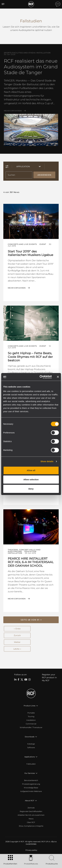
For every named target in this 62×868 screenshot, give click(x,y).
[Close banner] (58, 377)
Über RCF (31, 822)
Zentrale (31, 808)
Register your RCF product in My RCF (49, 677)
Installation (31, 720)
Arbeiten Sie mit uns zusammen (31, 815)
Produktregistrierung (31, 784)
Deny (31, 489)
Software (31, 747)
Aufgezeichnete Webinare (31, 791)
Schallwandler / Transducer (31, 727)
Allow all (31, 470)
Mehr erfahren (13, 111)
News (31, 819)
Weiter (17, 642)
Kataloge (31, 744)
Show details (47, 461)
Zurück (17, 635)
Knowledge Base (31, 788)
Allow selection (31, 479)
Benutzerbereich (31, 780)
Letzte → (17, 649)
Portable (31, 713)
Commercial (31, 724)
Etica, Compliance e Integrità (31, 826)
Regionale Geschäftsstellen (31, 811)
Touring (31, 716)
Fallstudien (31, 764)
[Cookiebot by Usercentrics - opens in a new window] (40, 377)
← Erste (17, 629)
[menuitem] (31, 850)
